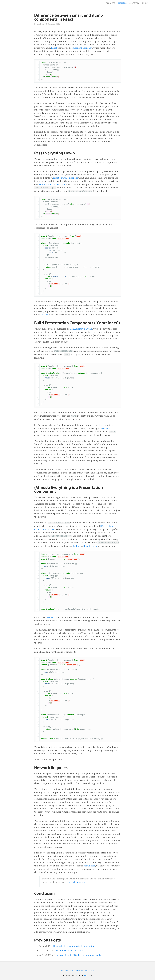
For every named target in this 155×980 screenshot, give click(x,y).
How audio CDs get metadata (69, 949)
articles (122, 3)
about (145, 3)
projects (110, 3)
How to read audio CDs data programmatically (77, 953)
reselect (106, 427)
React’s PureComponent (66, 178)
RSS (92, 969)
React (54, 48)
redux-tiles (90, 864)
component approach (81, 48)
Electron (134, 3)
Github (65, 969)
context (45, 314)
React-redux (91, 544)
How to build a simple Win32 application (74, 944)
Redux (76, 544)
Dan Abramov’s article (81, 328)
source (88, 973)
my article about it (75, 880)
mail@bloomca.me (79, 969)
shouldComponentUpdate (52, 184)
